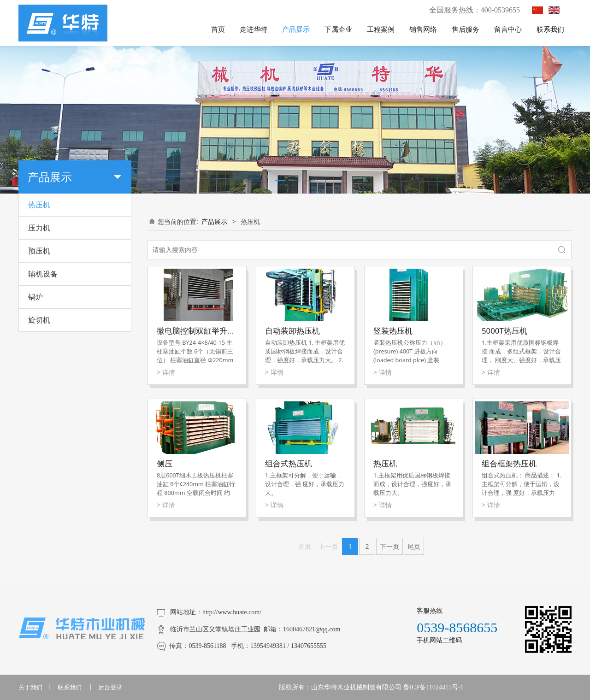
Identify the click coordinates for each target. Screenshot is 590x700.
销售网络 (423, 29)
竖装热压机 (393, 331)
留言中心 (508, 29)
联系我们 (550, 29)
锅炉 (35, 297)
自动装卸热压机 (292, 331)
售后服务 (466, 29)
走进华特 (254, 29)
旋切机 (39, 320)
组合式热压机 (289, 463)
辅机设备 (43, 274)
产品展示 (296, 29)
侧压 (165, 463)
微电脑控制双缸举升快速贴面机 (212, 331)
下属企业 (338, 29)
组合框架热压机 (509, 463)
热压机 (39, 205)
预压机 (39, 251)
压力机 (39, 228)
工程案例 (381, 29)
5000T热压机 (504, 331)
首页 (218, 29)
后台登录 (110, 687)
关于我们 (30, 687)
